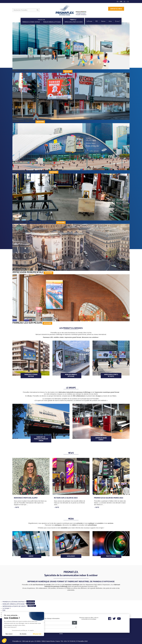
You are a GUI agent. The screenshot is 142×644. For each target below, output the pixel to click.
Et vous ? (118, 21)
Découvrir (68, 71)
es (128, 2)
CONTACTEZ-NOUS (116, 9)
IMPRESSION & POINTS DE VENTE (74, 22)
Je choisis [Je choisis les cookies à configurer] (23, 634)
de (125, 2)
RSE (97, 21)
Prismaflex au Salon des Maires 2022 (109, 498)
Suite (17, 507)
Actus (110, 21)
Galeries (103, 21)
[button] (4, 641)
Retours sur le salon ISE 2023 (66, 498)
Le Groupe (89, 21)
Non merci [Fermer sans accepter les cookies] (9, 634)
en (118, 2)
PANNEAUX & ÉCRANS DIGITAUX (31, 22)
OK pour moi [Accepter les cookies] (37, 634)
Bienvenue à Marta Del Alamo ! (26, 498)
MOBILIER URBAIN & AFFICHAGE (52, 22)
